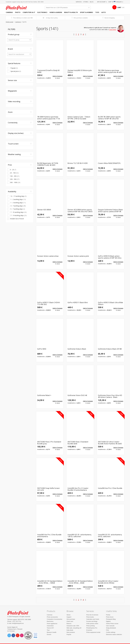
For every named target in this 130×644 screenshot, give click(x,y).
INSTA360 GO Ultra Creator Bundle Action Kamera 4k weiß (110, 443)
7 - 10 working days (18, 212)
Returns (69, 624)
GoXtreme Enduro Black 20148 (110, 349)
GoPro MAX (42, 349)
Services (79, 2)
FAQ (107, 630)
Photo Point (19, 613)
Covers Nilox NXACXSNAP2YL (109, 163)
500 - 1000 (15, 182)
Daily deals (70, 630)
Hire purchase (71, 619)
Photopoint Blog (111, 619)
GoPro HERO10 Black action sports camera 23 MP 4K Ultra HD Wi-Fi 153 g (110, 257)
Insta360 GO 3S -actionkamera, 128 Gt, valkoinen (80, 536)
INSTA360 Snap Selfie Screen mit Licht (48, 489)
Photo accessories (52, 617)
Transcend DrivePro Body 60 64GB (48, 71)
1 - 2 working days (18, 199)
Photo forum (110, 617)
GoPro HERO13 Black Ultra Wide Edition (110, 303)
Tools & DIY (50, 628)
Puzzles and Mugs (92, 621)
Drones (49, 634)
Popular (14, 68)
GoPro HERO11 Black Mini (78, 303)
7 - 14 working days (18, 215)
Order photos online (92, 624)
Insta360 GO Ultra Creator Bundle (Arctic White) (108, 582)
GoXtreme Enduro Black (77, 349)
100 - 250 (15, 176)
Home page (9, 22)
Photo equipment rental (93, 632)
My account (102, 2)
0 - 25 (13, 170)
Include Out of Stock (17, 219)
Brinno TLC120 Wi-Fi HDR (78, 163)
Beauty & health (71, 12)
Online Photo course (112, 624)
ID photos (89, 630)
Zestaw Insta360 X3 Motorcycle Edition (80, 71)
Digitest (108, 621)
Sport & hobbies (87, 12)
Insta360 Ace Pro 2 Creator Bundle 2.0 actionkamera (78, 489)
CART (119, 7)
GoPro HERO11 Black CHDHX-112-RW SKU (49, 303)
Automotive (50, 626)
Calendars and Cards (93, 619)
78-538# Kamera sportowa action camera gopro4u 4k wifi (110, 71)
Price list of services (92, 615)
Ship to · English (116, 2)
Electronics (42, 12)
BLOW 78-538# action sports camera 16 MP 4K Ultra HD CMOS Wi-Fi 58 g (109, 118)
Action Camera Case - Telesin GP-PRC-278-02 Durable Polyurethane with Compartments (79, 118)
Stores (86, 2)
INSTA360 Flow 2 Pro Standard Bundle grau (49, 443)
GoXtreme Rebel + (44, 395)
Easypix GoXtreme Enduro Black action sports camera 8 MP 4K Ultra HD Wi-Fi (110, 211)
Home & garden (56, 12)
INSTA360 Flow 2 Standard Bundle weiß (78, 443)
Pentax (108, 615)
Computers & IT (29, 12)
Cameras (9, 12)
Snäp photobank (111, 628)
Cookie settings (111, 632)
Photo (18, 12)
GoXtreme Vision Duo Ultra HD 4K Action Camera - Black (110, 396)
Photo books (90, 617)
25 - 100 (14, 173)
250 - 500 (15, 179)
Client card (70, 621)
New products (71, 632)
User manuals (110, 626)
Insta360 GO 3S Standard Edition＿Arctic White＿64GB (80, 582)
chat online (113, 30)
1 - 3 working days (18, 203)
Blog (92, 2)
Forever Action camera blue (48, 256)
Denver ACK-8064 (44, 210)
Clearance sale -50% (73, 626)
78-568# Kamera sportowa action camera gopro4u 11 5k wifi (49, 118)
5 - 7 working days (18, 209)
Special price (16, 71)
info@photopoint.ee (18, 623)
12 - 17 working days (18, 196)
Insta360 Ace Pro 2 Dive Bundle (110, 488)
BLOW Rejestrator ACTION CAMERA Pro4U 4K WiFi (48, 164)
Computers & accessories (55, 619)
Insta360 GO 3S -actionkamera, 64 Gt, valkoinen (110, 536)
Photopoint (18, 7)
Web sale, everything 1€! (74, 628)
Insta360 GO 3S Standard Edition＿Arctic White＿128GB (50, 582)
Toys (97, 12)
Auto (104, 12)
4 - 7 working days (18, 206)
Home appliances (52, 624)
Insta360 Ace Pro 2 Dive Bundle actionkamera (49, 536)
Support (69, 617)
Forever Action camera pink (78, 256)
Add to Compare (58, 76)
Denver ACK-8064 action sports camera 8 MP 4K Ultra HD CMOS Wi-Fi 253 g (80, 211)
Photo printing (91, 626)
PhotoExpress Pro (92, 628)
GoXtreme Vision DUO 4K (77, 395)
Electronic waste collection (114, 634)
